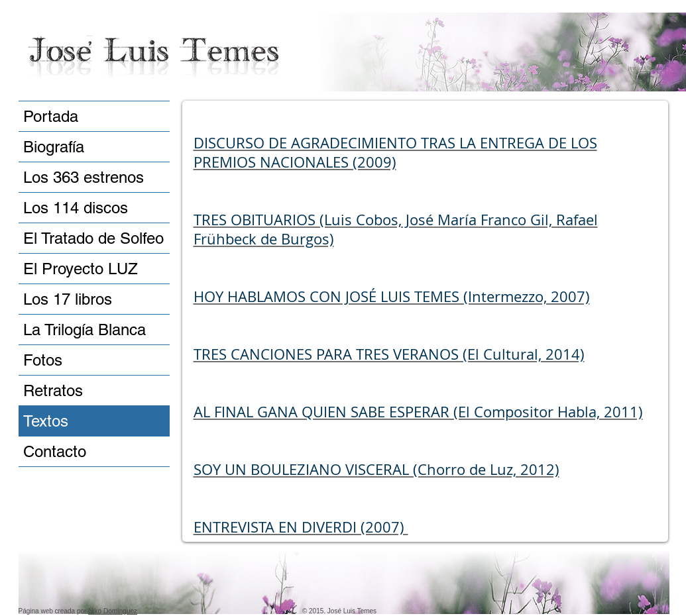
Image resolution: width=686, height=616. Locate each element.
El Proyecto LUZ (81, 269)
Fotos (43, 360)
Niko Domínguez (113, 611)
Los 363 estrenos (84, 177)
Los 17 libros (68, 299)
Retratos (53, 390)
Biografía (54, 147)
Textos (46, 421)
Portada (51, 116)
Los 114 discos (76, 208)
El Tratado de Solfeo (93, 238)
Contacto (55, 451)
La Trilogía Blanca (85, 330)
